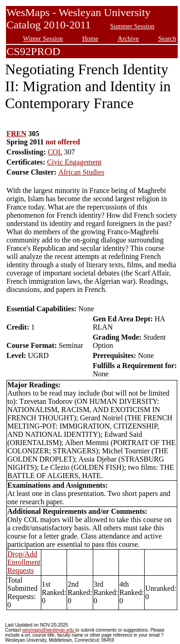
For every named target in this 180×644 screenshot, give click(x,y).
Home (90, 39)
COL (55, 152)
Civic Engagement (74, 162)
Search (167, 39)
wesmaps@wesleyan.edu (49, 630)
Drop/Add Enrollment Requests (24, 562)
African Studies (81, 172)
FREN (17, 134)
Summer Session (132, 26)
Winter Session (43, 39)
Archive (128, 39)
